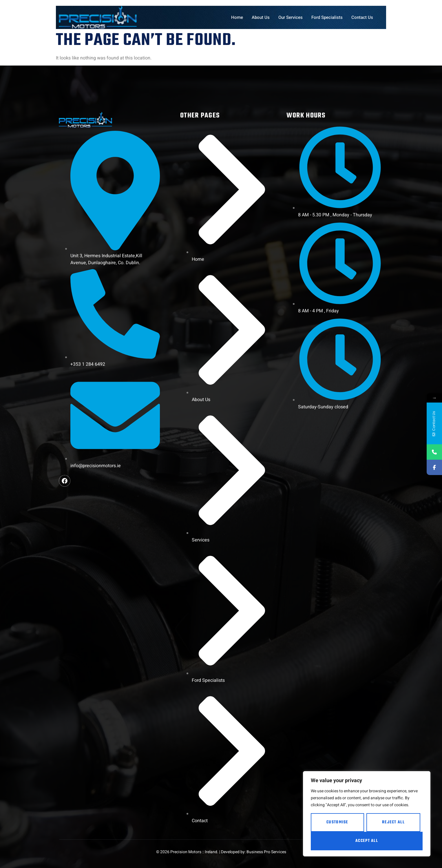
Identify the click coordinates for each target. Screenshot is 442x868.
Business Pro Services (266, 852)
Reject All (393, 822)
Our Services (291, 17)
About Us (261, 17)
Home (237, 17)
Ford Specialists (327, 17)
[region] (367, 814)
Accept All (367, 841)
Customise (337, 822)
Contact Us (362, 17)
